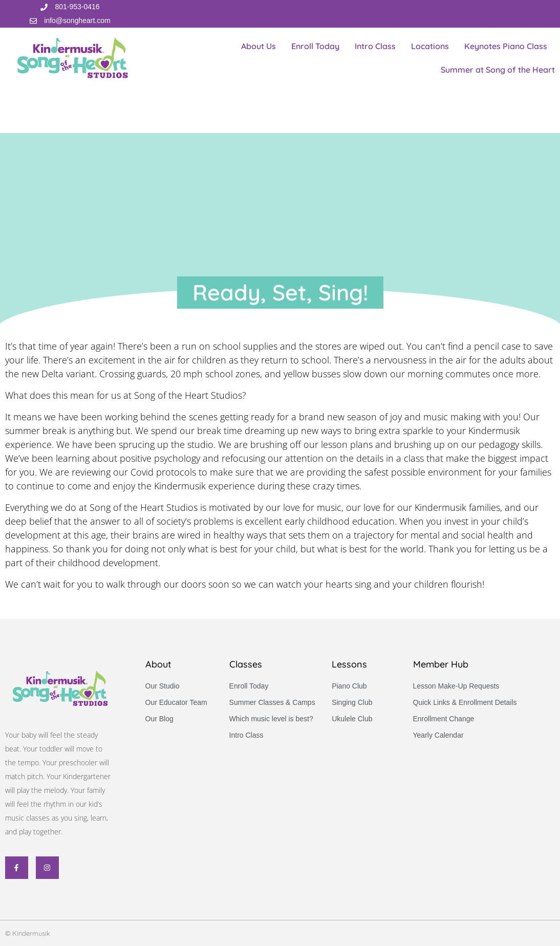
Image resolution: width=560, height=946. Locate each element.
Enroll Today (315, 46)
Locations (430, 46)
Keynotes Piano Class (506, 46)
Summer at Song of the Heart (498, 70)
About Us (259, 46)
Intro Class (375, 46)
